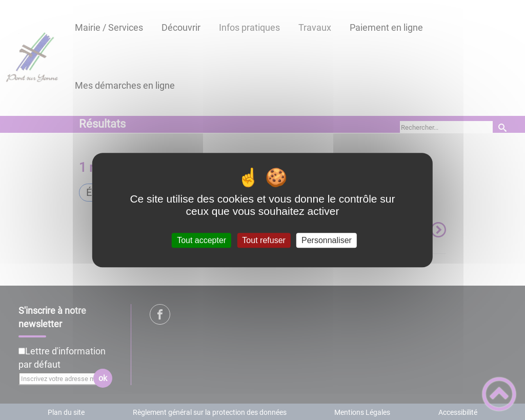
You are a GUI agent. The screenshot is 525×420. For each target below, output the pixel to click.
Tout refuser (264, 240)
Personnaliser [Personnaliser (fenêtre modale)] (327, 240)
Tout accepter (201, 240)
